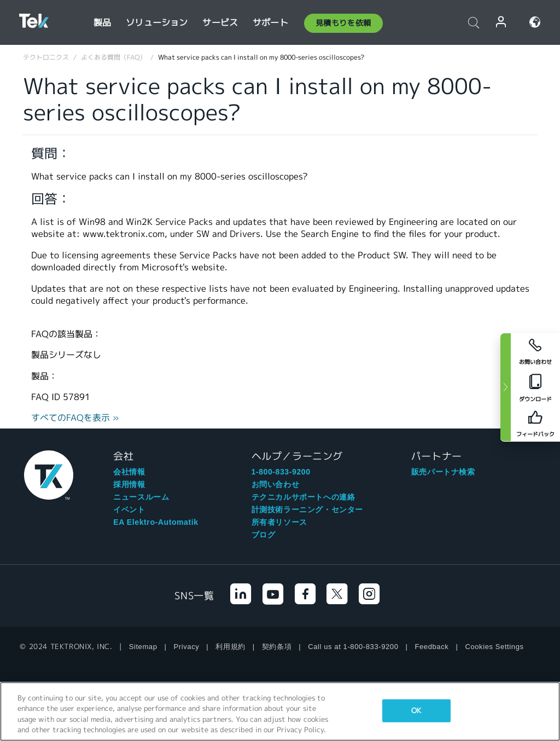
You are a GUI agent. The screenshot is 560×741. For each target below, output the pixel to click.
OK (416, 711)
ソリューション (157, 23)
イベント (129, 510)
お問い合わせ (276, 484)
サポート (270, 23)
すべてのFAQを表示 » (75, 418)
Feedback (432, 647)
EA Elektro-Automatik (156, 522)
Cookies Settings (494, 647)
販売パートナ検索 (443, 472)
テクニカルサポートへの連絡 (304, 497)
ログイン (501, 22)
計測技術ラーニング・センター (307, 510)
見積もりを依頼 (343, 23)
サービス (220, 23)
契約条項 (277, 647)
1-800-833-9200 (281, 472)
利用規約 (230, 647)
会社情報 (129, 472)
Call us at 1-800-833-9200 (353, 647)
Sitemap (143, 647)
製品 (102, 23)
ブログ (264, 535)
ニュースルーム (141, 497)
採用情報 (129, 484)
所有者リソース (279, 522)
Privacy (187, 647)
